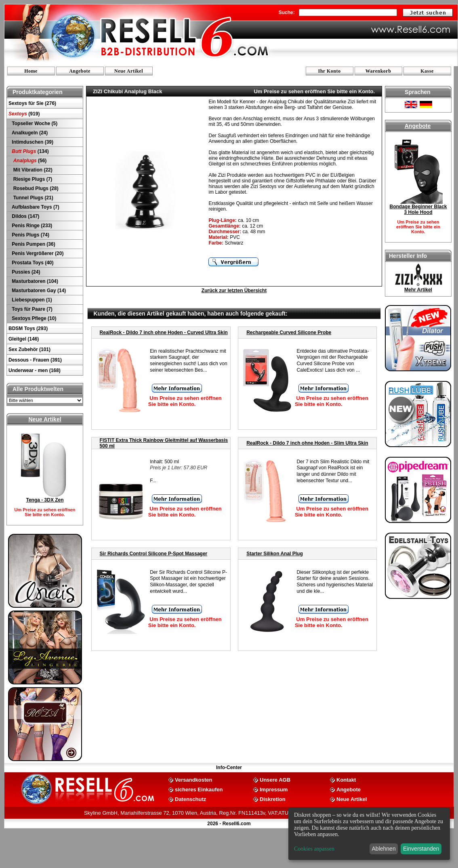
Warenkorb (378, 71)
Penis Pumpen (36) (33, 244)
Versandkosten (194, 779)
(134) (30, 151)
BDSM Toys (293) (28, 328)
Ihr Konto (330, 71)
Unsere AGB (275, 779)
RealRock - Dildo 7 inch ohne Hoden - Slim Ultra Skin (307, 443)
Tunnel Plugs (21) (32, 198)
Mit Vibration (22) (32, 170)
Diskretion (273, 799)
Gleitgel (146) (24, 339)
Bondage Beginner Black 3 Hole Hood (418, 209)
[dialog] (369, 834)
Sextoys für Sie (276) (32, 103)
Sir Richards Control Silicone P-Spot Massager (154, 554)
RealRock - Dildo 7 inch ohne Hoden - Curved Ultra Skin (164, 333)
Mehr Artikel (418, 290)
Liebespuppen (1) (31, 300)
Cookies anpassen (314, 849)
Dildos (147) (25, 216)
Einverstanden (421, 849)
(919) (24, 114)
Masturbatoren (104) (34, 281)
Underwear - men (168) (35, 370)
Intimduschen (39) (32, 142)
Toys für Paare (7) (32, 309)
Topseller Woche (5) (34, 123)
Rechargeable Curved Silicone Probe (289, 333)
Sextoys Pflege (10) (33, 318)
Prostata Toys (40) (32, 263)
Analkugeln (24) (29, 133)
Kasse (427, 71)
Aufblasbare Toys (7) (35, 207)
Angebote (80, 71)
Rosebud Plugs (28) (35, 188)
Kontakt (346, 779)
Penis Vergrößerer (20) (37, 253)
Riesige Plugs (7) (31, 179)
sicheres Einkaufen (199, 789)
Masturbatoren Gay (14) (38, 291)
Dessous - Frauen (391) (35, 360)
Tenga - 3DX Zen (45, 500)
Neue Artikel (129, 71)
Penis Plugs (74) (30, 235)
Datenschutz (190, 799)
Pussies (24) (25, 272)
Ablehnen (384, 849)
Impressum (274, 789)
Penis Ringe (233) (31, 226)
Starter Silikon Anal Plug (275, 554)
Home (31, 71)
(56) (28, 161)
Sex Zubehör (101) (29, 349)
